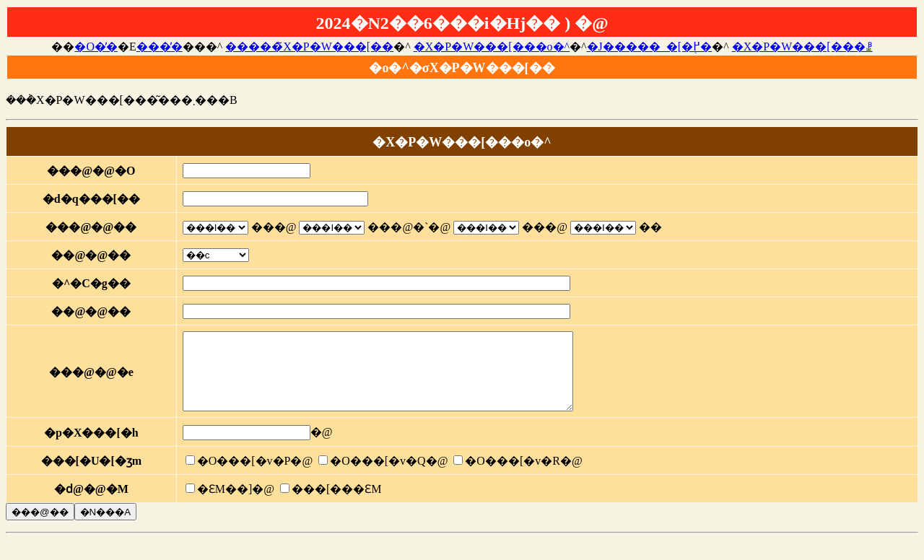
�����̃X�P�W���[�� (309, 47)
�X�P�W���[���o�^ (492, 47)
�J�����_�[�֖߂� (650, 47)
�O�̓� (96, 47)
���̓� (160, 47)
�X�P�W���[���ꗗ (802, 47)
